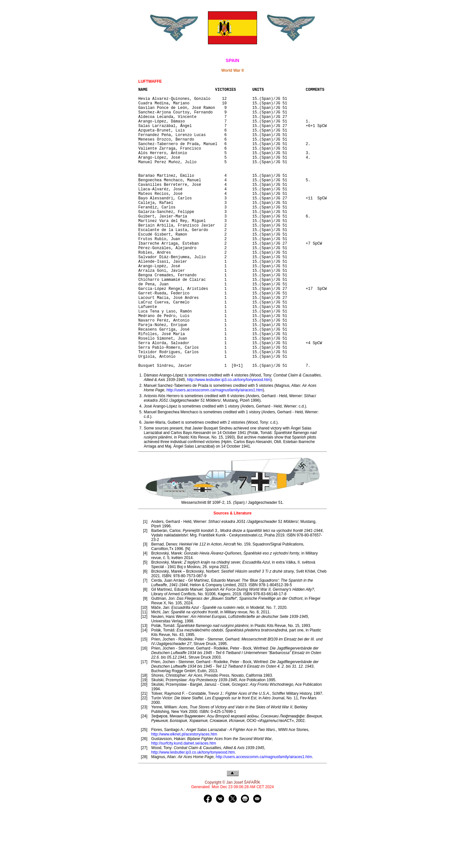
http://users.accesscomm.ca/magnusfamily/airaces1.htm (214, 450)
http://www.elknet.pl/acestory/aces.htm (184, 794)
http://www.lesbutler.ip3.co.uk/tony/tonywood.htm (229, 440)
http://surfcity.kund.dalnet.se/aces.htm (184, 803)
